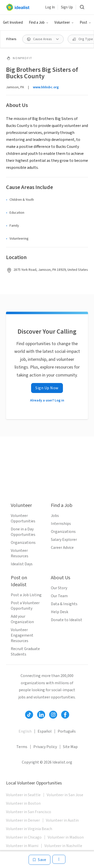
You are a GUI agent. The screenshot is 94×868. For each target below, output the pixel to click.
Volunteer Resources (20, 553)
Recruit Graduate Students (25, 652)
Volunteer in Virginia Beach (29, 829)
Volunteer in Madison (66, 837)
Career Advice (62, 548)
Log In (50, 7)
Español (45, 731)
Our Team (59, 596)
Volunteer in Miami (22, 846)
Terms (22, 747)
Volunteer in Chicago (24, 837)
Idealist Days (22, 564)
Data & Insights (64, 604)
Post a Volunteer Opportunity (25, 606)
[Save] (39, 860)
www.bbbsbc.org (46, 87)
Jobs (55, 516)
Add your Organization (22, 619)
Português (67, 731)
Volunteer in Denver (23, 820)
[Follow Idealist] (29, 715)
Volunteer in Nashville (63, 846)
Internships (61, 524)
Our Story (59, 588)
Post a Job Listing (26, 595)
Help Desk (60, 612)
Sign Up (67, 7)
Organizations (23, 543)
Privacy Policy (45, 747)
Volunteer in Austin (62, 820)
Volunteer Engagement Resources (22, 635)
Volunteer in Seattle (23, 795)
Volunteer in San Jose (65, 795)
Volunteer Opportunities (23, 518)
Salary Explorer (64, 540)
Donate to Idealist (67, 620)
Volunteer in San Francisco (29, 812)
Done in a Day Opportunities (23, 532)
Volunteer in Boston (23, 803)
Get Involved (13, 23)
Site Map (70, 747)
